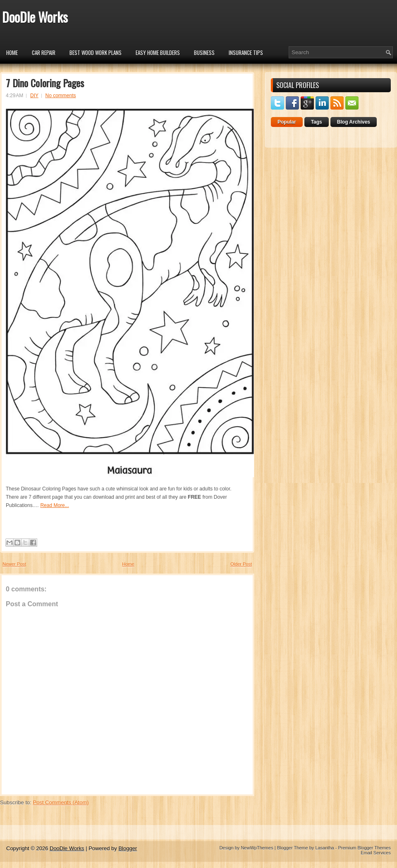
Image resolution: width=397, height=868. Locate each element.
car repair (44, 53)
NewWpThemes (257, 848)
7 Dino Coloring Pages (45, 83)
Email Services (376, 853)
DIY (34, 96)
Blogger (128, 848)
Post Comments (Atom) (61, 802)
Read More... (54, 505)
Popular (287, 122)
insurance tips (246, 53)
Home (12, 53)
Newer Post (14, 564)
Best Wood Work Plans (96, 53)
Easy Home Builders (158, 53)
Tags (317, 122)
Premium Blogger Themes (364, 848)
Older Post (241, 564)
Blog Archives (354, 122)
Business (204, 53)
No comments (61, 96)
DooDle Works (35, 17)
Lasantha (324, 848)
